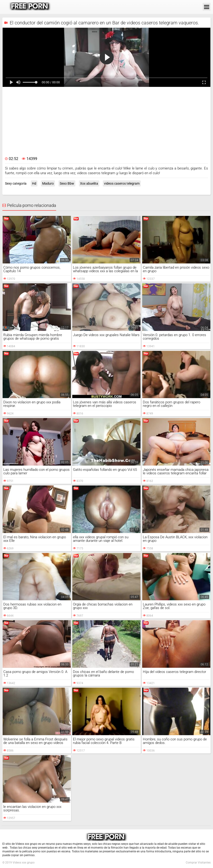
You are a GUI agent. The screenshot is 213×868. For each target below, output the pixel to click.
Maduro (48, 183)
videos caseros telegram (122, 183)
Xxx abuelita (89, 183)
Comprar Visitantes (198, 863)
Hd (34, 183)
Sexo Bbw (67, 183)
